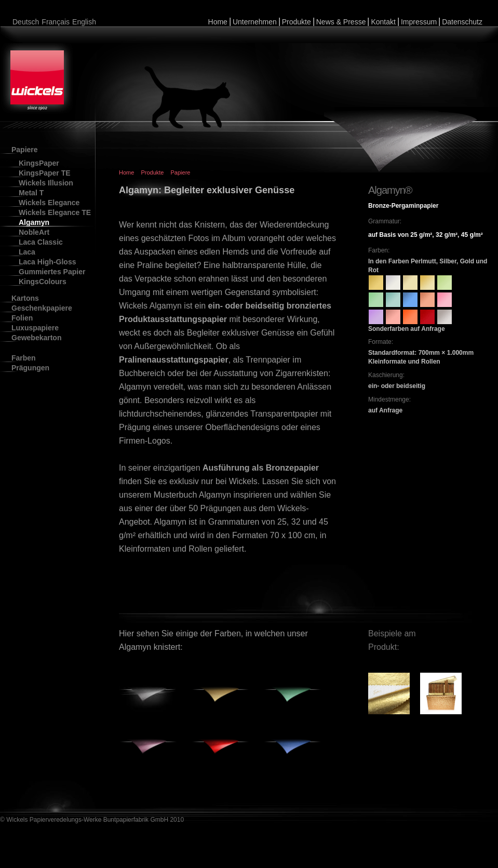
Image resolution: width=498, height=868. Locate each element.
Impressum (419, 22)
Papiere (25, 150)
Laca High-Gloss (47, 262)
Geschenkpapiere (42, 308)
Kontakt (383, 22)
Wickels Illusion (46, 183)
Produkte (297, 22)
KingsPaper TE (45, 173)
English (84, 22)
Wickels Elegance (49, 203)
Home (218, 22)
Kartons (25, 298)
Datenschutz (462, 22)
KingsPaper (39, 163)
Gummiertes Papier (52, 272)
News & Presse (341, 22)
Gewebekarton (36, 338)
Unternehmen (255, 22)
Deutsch (26, 22)
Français (56, 22)
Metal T (31, 193)
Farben (24, 358)
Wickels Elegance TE (55, 212)
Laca (27, 252)
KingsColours (43, 282)
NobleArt (34, 232)
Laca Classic (41, 242)
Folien (22, 318)
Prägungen (30, 368)
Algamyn (34, 222)
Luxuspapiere (35, 328)
